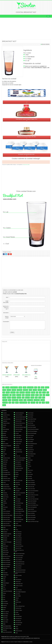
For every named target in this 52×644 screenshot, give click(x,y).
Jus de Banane (18, 517)
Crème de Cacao (6, 513)
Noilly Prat (5, 569)
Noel (23, 397)
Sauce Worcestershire (7, 632)
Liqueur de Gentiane (32, 503)
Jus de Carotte (18, 521)
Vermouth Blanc (19, 616)
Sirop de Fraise (18, 544)
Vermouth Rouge (19, 623)
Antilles (25, 387)
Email (6, 302)
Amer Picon (5, 417)
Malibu (4, 528)
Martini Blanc (6, 546)
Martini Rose (5, 550)
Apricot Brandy (6, 429)
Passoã (4, 577)
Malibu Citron (6, 530)
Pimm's (4, 589)
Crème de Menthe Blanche (21, 417)
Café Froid (5, 462)
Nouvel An (27, 397)
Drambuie (17, 446)
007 (4, 387)
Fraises (17, 472)
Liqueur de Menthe (31, 515)
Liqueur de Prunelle (7, 526)
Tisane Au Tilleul (19, 610)
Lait (28, 61)
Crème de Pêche (19, 425)
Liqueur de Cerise (31, 489)
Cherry (4, 483)
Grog (23, 395)
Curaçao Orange (19, 440)
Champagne (19, 390)
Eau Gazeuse (18, 462)
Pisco (4, 595)
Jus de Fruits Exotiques (32, 431)
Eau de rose (18, 456)
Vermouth (17, 614)
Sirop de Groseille (19, 558)
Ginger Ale (17, 483)
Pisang (4, 593)
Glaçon (17, 487)
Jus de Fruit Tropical (32, 427)
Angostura (5, 421)
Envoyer (12, 332)
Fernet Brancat (18, 466)
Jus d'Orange (18, 507)
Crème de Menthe (19, 415)
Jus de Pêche (30, 446)
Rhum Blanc (5, 616)
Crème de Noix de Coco (20, 423)
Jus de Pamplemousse (32, 444)
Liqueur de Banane (32, 485)
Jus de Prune (30, 452)
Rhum (25, 400)
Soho (16, 578)
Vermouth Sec (18, 625)
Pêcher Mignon (6, 583)
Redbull (21, 400)
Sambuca (5, 630)
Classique (40, 390)
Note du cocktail (7, 317)
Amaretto (5, 413)
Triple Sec (33, 402)
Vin (40, 402)
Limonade (30, 476)
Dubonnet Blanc (19, 450)
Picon (4, 587)
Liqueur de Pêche (31, 519)
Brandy (4, 390)
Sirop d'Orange (18, 534)
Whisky (47, 402)
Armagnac (5, 431)
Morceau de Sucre (7, 556)
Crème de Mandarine (20, 413)
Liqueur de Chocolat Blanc (33, 491)
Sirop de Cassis (18, 538)
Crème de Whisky (19, 429)
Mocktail (4, 397)
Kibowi (29, 462)
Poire (4, 597)
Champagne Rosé (7, 474)
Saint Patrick (30, 400)
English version (46, 44)
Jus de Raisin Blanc (32, 454)
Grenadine (17, 491)
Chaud (30, 390)
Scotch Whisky (18, 526)
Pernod (4, 585)
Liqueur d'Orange (31, 483)
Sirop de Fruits (18, 548)
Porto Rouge (5, 603)
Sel (16, 528)
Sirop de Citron (18, 542)
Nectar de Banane (7, 560)
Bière (36, 387)
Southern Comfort (19, 586)
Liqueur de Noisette (32, 517)
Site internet (6, 313)
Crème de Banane (7, 511)
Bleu (39, 387)
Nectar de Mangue (7, 565)
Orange (32, 397)
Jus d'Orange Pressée (20, 511)
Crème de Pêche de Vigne (21, 427)
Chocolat (35, 390)
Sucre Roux (18, 594)
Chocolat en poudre (7, 489)
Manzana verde (6, 536)
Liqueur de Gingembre (32, 507)
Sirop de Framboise (19, 546)
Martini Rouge (6, 552)
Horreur (33, 395)
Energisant (28, 392)
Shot (10, 402)
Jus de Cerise (30, 415)
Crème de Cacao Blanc (8, 515)
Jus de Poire (30, 448)
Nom (7, 297)
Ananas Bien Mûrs (7, 419)
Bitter (4, 442)
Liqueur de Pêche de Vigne (33, 521)
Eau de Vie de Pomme (20, 460)
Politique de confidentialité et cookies (25, 642)
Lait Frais (30, 472)
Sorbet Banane (18, 580)
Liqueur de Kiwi (31, 509)
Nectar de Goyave (7, 562)
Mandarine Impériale (7, 534)
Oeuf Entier (5, 573)
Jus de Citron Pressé (32, 419)
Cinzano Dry (5, 495)
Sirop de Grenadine (19, 556)
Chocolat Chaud (6, 487)
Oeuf (27, 55)
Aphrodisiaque (30, 387)
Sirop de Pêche (18, 566)
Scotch (17, 524)
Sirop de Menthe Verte (20, 562)
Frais (40, 392)
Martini (48, 395)
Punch (10, 400)
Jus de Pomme (31, 450)
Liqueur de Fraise (31, 497)
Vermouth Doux (18, 618)
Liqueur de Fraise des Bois (33, 499)
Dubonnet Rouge (19, 452)
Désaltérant (22, 392)
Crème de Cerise (6, 519)
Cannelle (5, 468)
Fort (37, 392)
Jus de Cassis (31, 413)
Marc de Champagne (7, 542)
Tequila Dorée (18, 602)
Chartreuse (25, 390)
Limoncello (30, 478)
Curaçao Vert (18, 444)
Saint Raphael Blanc (7, 626)
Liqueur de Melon (31, 513)
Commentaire (6, 322)
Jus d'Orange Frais (19, 509)
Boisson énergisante (7, 446)
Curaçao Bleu (18, 437)
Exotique (33, 392)
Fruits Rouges (6, 395)
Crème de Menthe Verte (20, 419)
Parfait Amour (6, 575)
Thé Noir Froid (18, 608)
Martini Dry (5, 548)
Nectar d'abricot (6, 558)
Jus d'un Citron (18, 513)
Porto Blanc (5, 601)
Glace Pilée (18, 485)
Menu (48, 16)
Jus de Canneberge (19, 519)
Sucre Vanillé (18, 596)
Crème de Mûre (18, 421)
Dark (17, 392)
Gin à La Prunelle (19, 481)
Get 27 (17, 476)
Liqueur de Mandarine (32, 511)
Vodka (43, 402)
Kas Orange (30, 460)
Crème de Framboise (7, 521)
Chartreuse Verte (6, 481)
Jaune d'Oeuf (18, 495)
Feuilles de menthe (19, 468)
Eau (16, 454)
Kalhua (29, 458)
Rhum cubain (6, 620)
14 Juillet (7, 387)
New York (14, 397)
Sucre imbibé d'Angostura (20, 592)
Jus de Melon (30, 442)
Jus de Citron (30, 417)
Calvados (14, 390)
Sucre (17, 588)
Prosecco (5, 606)
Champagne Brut (6, 472)
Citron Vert (5, 499)
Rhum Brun (5, 618)
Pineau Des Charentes (7, 591)
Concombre (5, 507)
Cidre (4, 491)
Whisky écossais (19, 631)
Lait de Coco (30, 470)
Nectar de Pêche (6, 567)
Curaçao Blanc (18, 435)
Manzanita (5, 538)
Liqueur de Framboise (32, 501)
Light (44, 395)
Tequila (17, 402)
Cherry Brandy (6, 485)
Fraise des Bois (18, 470)
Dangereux (13, 392)
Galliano (17, 474)
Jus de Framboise (31, 425)
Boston (43, 387)
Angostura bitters (6, 423)
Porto (44, 397)
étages (4, 405)
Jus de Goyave (31, 435)
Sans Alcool (5, 402)
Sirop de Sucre (18, 568)
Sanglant (43, 400)
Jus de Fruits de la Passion (33, 429)
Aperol (4, 427)
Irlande (37, 395)
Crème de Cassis (6, 517)
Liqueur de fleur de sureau (33, 495)
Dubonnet (17, 448)
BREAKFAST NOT (9, 41)
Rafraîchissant (15, 400)
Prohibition (5, 400)
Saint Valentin (37, 400)
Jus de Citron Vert (31, 421)
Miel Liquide (5, 554)
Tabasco (17, 598)
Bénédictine (5, 440)
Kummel (29, 466)
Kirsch (29, 464)
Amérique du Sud (14, 387)
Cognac (29, 59)
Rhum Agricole (6, 612)
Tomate (17, 612)
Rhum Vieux (5, 622)
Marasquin (5, 540)
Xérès (17, 633)
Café (4, 456)
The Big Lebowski (23, 402)
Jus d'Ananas (18, 505)
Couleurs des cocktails (26, 165)
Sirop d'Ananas (18, 532)
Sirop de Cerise (18, 540)
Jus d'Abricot (18, 499)
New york (19, 397)
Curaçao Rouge (18, 442)
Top (29, 402)
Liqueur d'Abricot (31, 481)
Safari (4, 624)
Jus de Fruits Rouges (32, 433)
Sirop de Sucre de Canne (20, 570)
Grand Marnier (31, 57)
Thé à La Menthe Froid (20, 606)
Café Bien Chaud (6, 458)
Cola (4, 392)
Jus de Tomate (31, 456)
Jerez (16, 497)
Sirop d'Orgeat (18, 536)
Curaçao (8, 392)
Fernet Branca (18, 464)
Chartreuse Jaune (7, 478)
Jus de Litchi (30, 437)
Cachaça (9, 390)
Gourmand (19, 395)
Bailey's (4, 433)
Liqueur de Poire (6, 524)
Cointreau (5, 503)
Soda (13, 402)
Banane (5, 435)
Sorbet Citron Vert (19, 584)
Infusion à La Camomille (20, 493)
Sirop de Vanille (18, 575)
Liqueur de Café (31, 487)
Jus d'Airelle (18, 501)
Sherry (17, 530)
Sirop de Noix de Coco (20, 564)
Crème (4, 509)
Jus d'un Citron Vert (19, 515)
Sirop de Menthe (19, 560)
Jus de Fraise (30, 423)
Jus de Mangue (31, 440)
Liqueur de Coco (31, 493)
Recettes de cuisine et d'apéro (9, 642)
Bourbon (47, 387)
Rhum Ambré (6, 614)
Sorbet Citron (18, 582)
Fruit (48, 392)
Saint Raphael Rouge (7, 628)
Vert (37, 402)
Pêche (4, 581)
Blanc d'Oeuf (6, 444)
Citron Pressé (6, 497)
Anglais (20, 387)
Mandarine (5, 532)
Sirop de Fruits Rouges (20, 554)
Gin (10, 395)
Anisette (5, 425)
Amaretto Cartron (6, 415)
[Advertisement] (26, 28)
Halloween (28, 395)
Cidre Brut (5, 493)
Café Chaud (5, 460)
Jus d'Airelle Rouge (19, 503)
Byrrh (4, 452)
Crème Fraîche (18, 431)
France (44, 392)
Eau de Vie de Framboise (20, 458)
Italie (41, 395)
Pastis (40, 397)
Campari (5, 466)
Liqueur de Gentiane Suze (33, 505)
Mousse (9, 397)
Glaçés (14, 395)
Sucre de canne (18, 590)
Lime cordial (30, 474)
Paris (36, 397)
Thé (16, 604)
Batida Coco (5, 437)
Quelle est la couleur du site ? (6, 308)
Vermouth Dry (18, 621)
